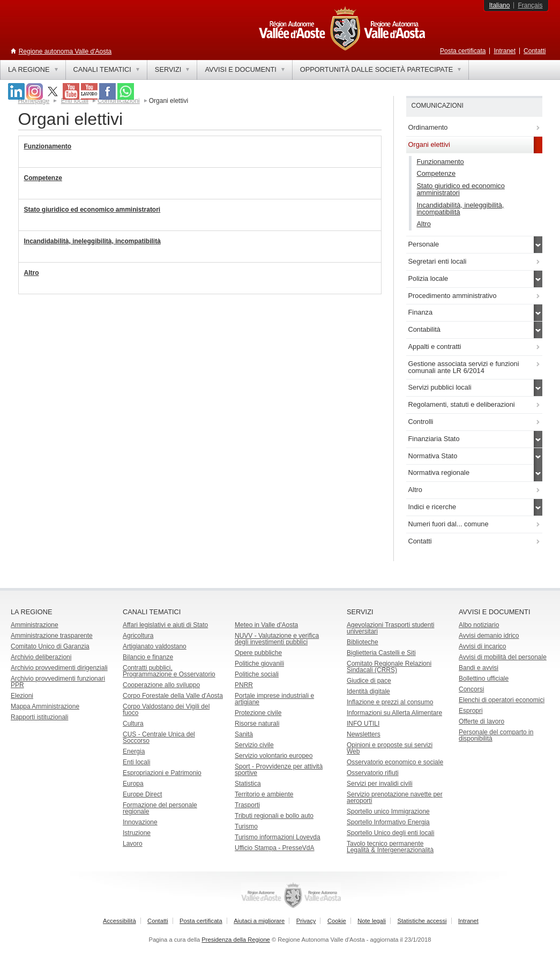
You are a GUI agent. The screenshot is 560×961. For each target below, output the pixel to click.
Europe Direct (142, 794)
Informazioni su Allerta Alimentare (394, 713)
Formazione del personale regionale (160, 808)
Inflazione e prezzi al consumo (390, 702)
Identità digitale (368, 691)
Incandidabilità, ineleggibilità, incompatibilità (92, 241)
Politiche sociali (257, 674)
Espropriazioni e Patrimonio (162, 773)
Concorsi (471, 689)
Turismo (246, 826)
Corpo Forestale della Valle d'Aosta (173, 696)
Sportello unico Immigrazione (388, 811)
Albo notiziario (479, 625)
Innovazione (140, 822)
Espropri (471, 711)
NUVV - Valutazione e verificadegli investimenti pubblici (277, 639)
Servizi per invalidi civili (380, 784)
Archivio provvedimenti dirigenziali (59, 668)
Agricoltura (138, 636)
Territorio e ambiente (264, 794)
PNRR (244, 685)
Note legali (372, 921)
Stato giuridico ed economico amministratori (92, 210)
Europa (133, 784)
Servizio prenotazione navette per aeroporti (395, 798)
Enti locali (136, 762)
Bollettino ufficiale (484, 679)
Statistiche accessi (422, 921)
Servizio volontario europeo (274, 756)
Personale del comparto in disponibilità (496, 735)
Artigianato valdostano (155, 646)
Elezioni (22, 696)
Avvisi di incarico (482, 646)
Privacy (306, 921)
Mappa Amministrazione (45, 706)
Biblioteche (363, 642)
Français (530, 5)
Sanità (244, 734)
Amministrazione (35, 625)
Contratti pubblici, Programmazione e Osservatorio (169, 671)
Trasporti (247, 805)
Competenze (43, 178)
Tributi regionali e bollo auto (274, 816)
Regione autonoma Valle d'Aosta (65, 51)
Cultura (133, 724)
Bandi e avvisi (479, 668)
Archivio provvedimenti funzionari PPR (58, 682)
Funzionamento (48, 146)
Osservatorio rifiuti (373, 773)
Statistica (248, 784)
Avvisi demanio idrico (489, 636)
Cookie (337, 921)
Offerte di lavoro (481, 721)
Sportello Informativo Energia (388, 822)
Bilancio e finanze (148, 657)
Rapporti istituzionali (39, 717)
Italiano (500, 5)
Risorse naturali (257, 724)
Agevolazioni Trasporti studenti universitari (390, 628)
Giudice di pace (369, 681)
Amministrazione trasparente (52, 636)
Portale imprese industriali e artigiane (274, 699)
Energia (134, 751)
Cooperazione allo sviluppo (161, 685)
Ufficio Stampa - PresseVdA (275, 848)
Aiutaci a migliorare (259, 921)
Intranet (505, 51)
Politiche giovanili (259, 664)
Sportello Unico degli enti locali (390, 833)
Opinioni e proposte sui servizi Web (390, 748)
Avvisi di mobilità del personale (503, 657)
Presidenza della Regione (236, 940)
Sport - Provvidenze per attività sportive (279, 770)
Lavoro (133, 844)
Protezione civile (258, 713)
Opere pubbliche (258, 653)
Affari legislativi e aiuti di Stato (165, 625)
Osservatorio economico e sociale (395, 762)
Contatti (535, 51)
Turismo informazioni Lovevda (278, 837)
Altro (32, 273)
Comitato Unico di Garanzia (50, 646)
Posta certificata (463, 51)
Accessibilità (120, 921)
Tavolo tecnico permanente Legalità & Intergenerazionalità (390, 847)
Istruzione (137, 833)
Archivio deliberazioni (41, 657)
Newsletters (364, 734)
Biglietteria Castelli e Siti (381, 653)
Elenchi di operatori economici (502, 700)
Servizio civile (254, 745)
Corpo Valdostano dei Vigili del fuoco (166, 710)
